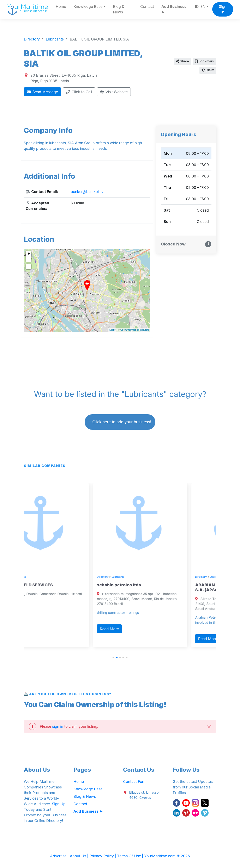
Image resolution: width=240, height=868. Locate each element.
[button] (113, 657)
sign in (58, 726)
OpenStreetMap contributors (135, 330)
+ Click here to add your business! (120, 422)
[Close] (209, 726)
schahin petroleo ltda (147, 585)
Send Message (43, 92)
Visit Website (114, 92)
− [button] (29, 259)
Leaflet (113, 330)
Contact (147, 7)
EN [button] (200, 7)
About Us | (80, 856)
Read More (39, 624)
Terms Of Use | (131, 856)
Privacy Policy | (103, 856)
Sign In (223, 9)
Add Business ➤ (174, 9)
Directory (32, 577)
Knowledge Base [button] (88, 7)
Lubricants (48, 577)
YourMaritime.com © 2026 (167, 856)
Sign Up (59, 804)
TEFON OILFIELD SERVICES (54, 585)
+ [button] (29, 254)
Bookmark (205, 61)
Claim (208, 70)
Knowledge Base (88, 789)
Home (61, 7)
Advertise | (60, 856)
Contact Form (135, 782)
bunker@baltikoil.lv (87, 192)
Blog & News (119, 9)
